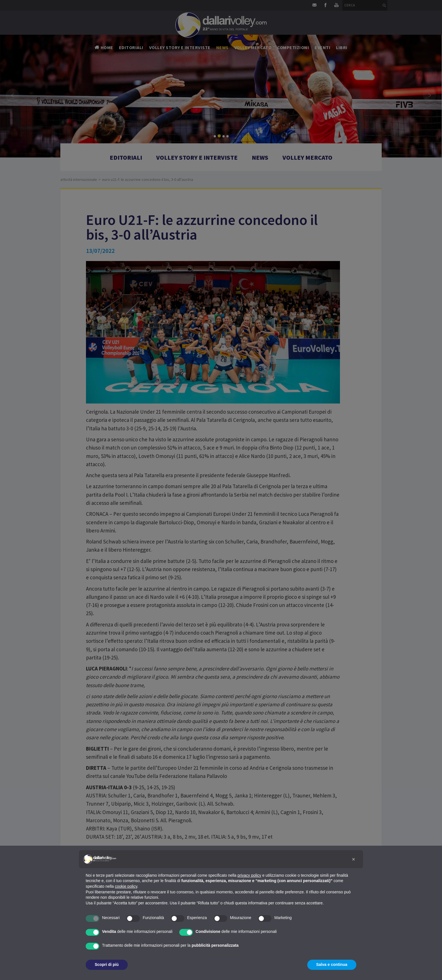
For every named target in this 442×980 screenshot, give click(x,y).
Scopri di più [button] (107, 964)
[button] (353, 859)
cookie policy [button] (126, 886)
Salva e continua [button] (332, 964)
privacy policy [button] (249, 875)
